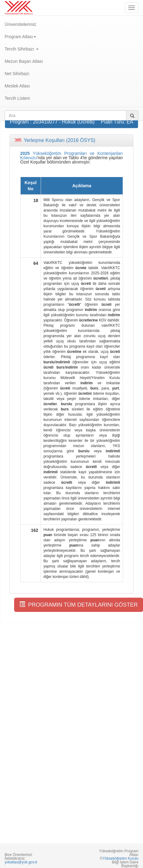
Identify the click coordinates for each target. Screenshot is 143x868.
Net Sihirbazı (17, 74)
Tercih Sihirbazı (22, 49)
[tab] (71, 140)
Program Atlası (20, 37)
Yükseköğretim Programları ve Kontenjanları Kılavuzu (72, 155)
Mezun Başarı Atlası (24, 61)
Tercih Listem (17, 98)
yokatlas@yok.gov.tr (21, 862)
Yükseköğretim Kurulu (121, 858)
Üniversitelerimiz (20, 24)
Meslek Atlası (17, 86)
